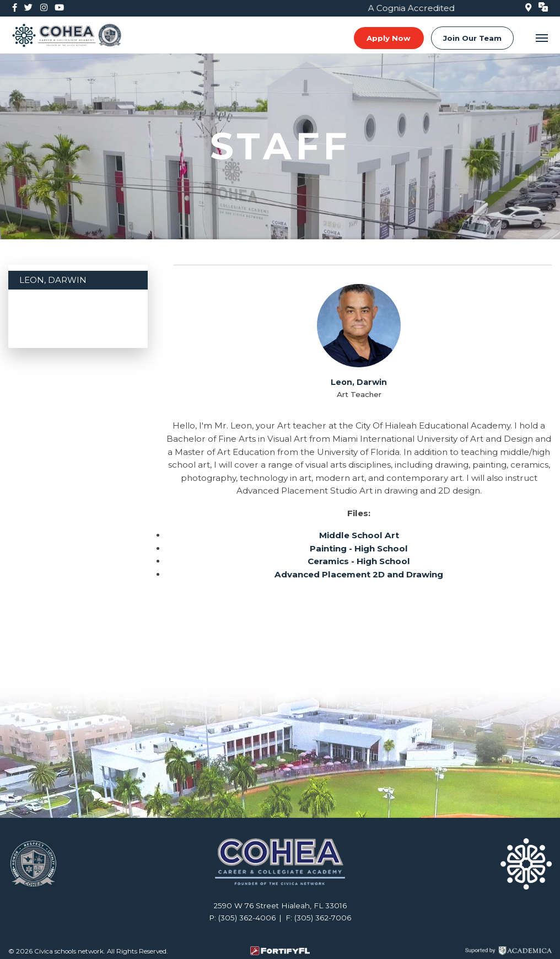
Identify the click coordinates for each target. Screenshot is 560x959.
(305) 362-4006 (247, 918)
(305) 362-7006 (323, 918)
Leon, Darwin (53, 280)
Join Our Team (472, 38)
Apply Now (389, 38)
